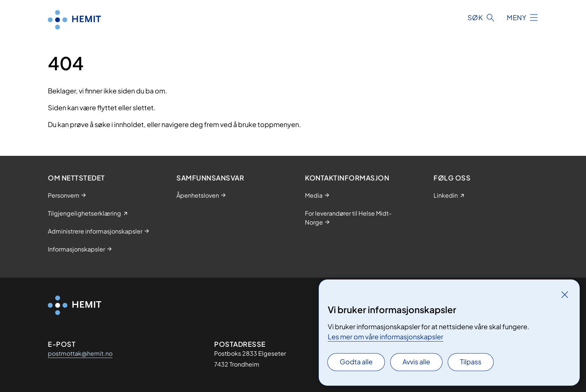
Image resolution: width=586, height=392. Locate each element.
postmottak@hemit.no (80, 353)
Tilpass (471, 362)
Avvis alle (416, 362)
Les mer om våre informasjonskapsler (385, 337)
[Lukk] (565, 294)
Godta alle (356, 362)
